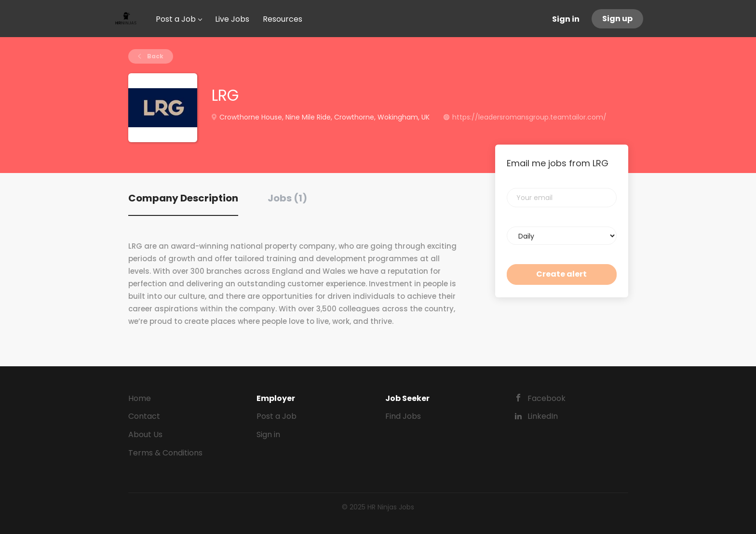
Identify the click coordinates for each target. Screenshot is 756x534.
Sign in (566, 19)
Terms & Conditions (165, 453)
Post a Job (277, 416)
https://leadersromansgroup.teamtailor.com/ (529, 117)
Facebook (547, 398)
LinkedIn (543, 416)
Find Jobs (403, 416)
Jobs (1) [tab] (287, 198)
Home (140, 398)
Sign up (617, 19)
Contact (144, 416)
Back (155, 56)
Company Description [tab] (183, 198)
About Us (145, 434)
